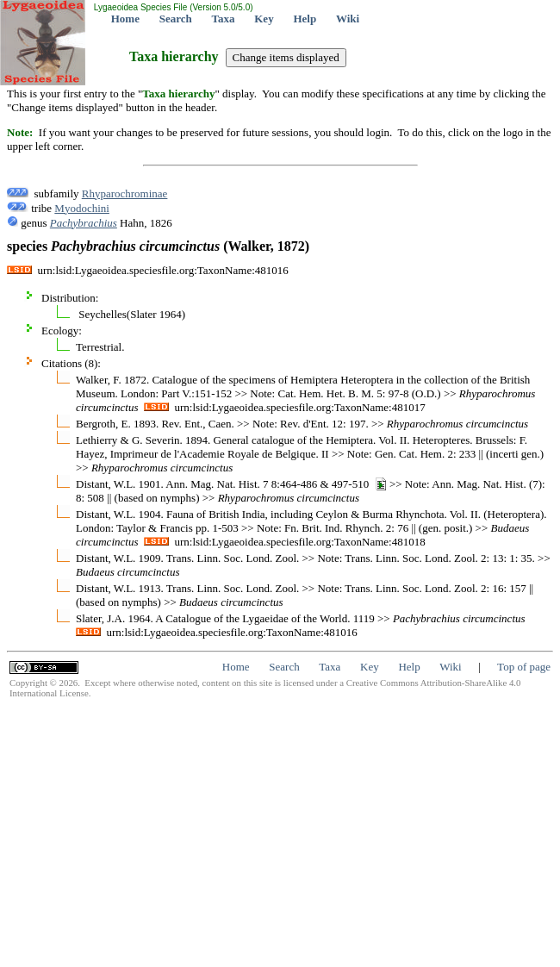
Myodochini (82, 208)
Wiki (348, 19)
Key (264, 19)
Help (305, 19)
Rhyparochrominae (125, 193)
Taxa (224, 19)
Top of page (524, 667)
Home (125, 19)
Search (176, 19)
